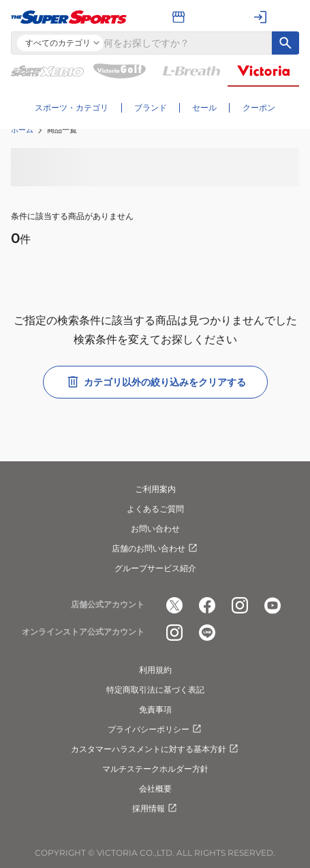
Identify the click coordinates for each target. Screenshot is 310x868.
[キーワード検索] (285, 43)
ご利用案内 (155, 489)
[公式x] (174, 605)
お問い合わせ (155, 529)
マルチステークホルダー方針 (155, 769)
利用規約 (155, 670)
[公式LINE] (207, 633)
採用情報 (155, 809)
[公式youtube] (273, 605)
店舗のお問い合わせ (155, 549)
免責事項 (155, 709)
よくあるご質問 (155, 509)
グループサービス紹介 (155, 568)
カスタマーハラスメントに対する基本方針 (155, 749)
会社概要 (155, 789)
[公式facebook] (207, 605)
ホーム (22, 130)
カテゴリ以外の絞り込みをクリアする (155, 382)
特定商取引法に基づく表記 (155, 690)
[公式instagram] (240, 605)
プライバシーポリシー (155, 729)
